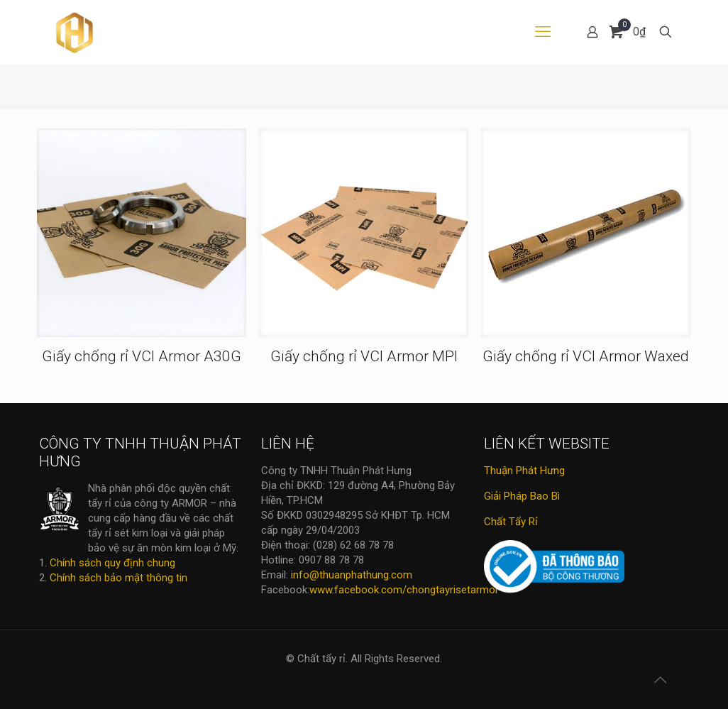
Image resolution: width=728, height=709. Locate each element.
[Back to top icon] (660, 680)
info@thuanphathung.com (352, 575)
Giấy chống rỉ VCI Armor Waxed (586, 356)
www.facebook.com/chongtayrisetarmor (404, 590)
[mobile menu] (543, 32)
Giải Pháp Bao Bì (522, 496)
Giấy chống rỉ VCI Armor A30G (142, 356)
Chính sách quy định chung (112, 563)
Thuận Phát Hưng (524, 471)
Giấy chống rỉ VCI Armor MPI (364, 356)
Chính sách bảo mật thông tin (118, 578)
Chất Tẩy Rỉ (511, 522)
